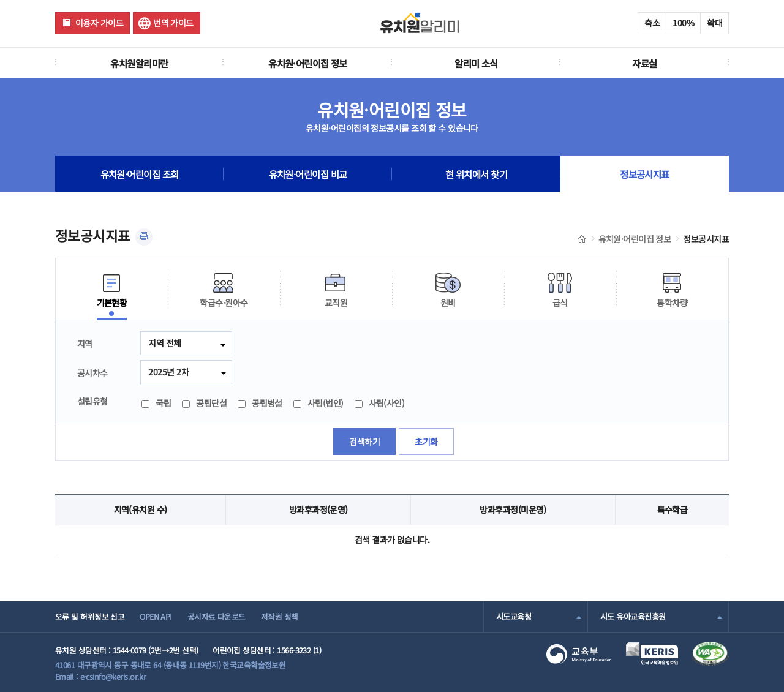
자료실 (644, 63)
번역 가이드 (173, 23)
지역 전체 (164, 343)
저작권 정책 (280, 616)
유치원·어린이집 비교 (308, 174)
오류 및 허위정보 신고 (90, 616)
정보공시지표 (645, 174)
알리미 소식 (476, 63)
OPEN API (156, 616)
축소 (652, 23)
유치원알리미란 (139, 63)
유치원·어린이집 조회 (140, 174)
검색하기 (364, 442)
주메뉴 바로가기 (0, 0)
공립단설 (204, 403)
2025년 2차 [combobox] (168, 372)
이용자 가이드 (99, 23)
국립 (156, 403)
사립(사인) (380, 403)
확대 (714, 23)
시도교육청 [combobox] (514, 616)
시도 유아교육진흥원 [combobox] (633, 616)
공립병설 (260, 403)
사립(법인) (318, 403)
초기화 (426, 442)
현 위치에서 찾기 (476, 174)
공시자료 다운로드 (217, 616)
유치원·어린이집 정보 (308, 63)
